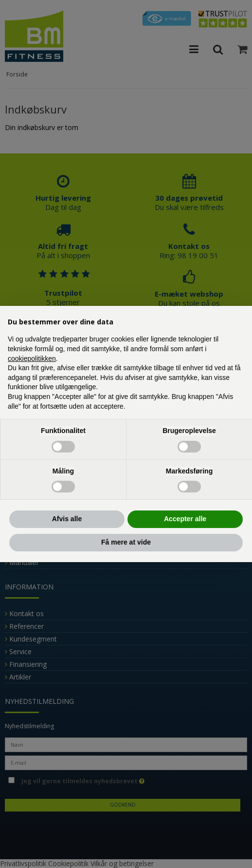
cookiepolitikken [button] (32, 359)
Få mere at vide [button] (126, 542)
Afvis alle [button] (67, 519)
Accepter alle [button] (185, 519)
